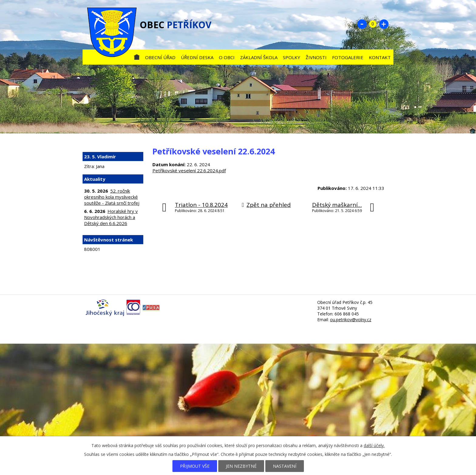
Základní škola (259, 57)
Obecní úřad (160, 57)
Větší (384, 24)
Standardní (373, 24)
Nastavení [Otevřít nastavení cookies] (285, 466)
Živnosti (316, 57)
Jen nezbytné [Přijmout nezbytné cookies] (241, 466)
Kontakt (380, 57)
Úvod (137, 56)
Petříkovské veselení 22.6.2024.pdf (189, 170)
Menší (362, 24)
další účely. (374, 445)
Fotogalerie (348, 57)
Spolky (292, 57)
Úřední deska (197, 57)
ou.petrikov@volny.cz (351, 320)
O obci (227, 57)
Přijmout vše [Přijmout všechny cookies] (195, 466)
